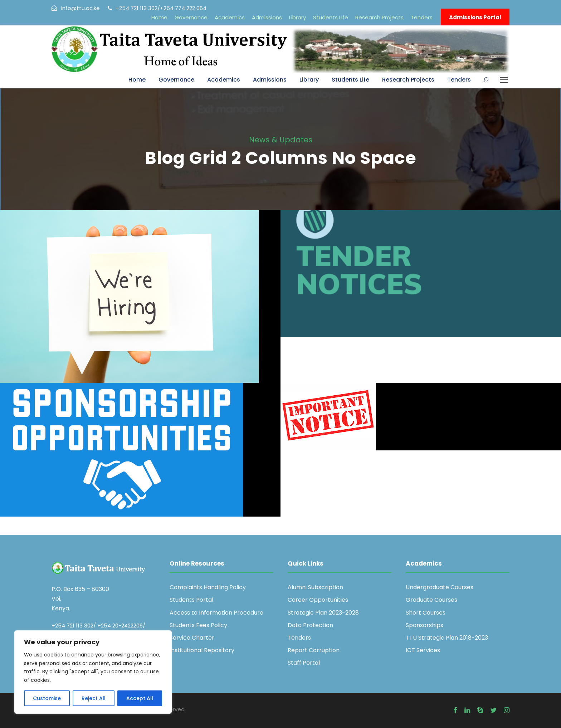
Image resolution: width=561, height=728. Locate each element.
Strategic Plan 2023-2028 (323, 613)
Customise (47, 698)
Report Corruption (314, 650)
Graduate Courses (431, 600)
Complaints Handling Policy (208, 587)
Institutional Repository (202, 650)
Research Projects (379, 17)
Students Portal (191, 600)
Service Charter (192, 638)
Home (159, 17)
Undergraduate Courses (440, 587)
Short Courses (426, 613)
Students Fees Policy (198, 625)
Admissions (267, 17)
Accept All (140, 698)
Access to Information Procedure (216, 613)
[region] (93, 672)
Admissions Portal (475, 17)
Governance (191, 17)
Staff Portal (304, 663)
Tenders (422, 17)
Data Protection (310, 625)
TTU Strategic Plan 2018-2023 (447, 638)
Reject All (94, 698)
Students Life (331, 17)
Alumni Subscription (315, 587)
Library (297, 17)
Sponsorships (425, 625)
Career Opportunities (318, 600)
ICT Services (423, 650)
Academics (230, 17)
